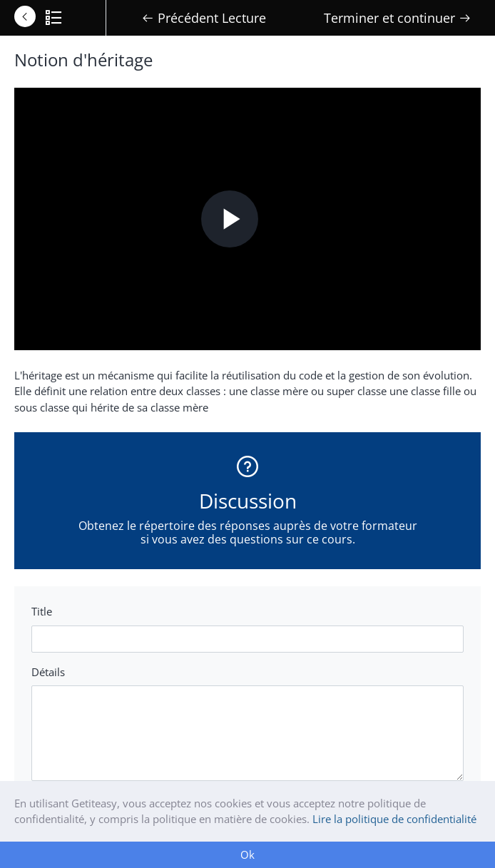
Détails (48, 672)
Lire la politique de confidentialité (394, 819)
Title (42, 611)
